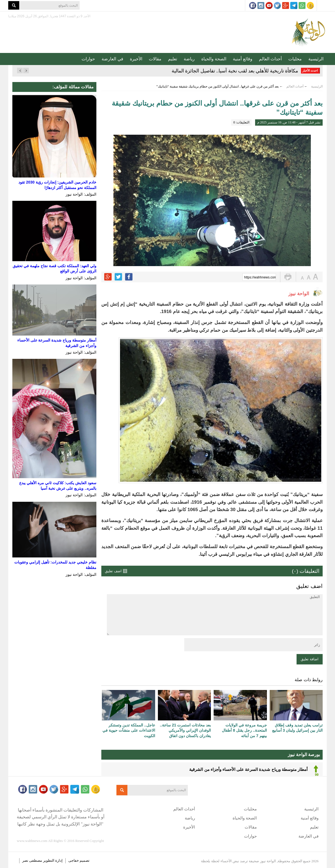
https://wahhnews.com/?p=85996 (260, 277)
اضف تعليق (113, 571)
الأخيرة (136, 59)
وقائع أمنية (242, 59)
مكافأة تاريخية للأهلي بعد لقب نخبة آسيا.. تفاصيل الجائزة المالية (235, 71)
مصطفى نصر (33, 860)
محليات (295, 59)
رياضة (189, 59)
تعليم (173, 59)
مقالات (155, 59)
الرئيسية (316, 59)
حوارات (88, 59)
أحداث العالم (270, 59)
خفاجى (74, 860)
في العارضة (112, 59)
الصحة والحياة (214, 59)
